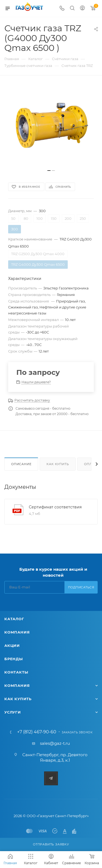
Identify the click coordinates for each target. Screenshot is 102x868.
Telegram (51, 778)
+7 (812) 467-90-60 (37, 732)
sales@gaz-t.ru (55, 743)
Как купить (58, 464)
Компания (17, 632)
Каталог (14, 619)
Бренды (14, 659)
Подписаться (81, 587)
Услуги (13, 712)
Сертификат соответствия (55, 507)
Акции (12, 645)
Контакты (16, 672)
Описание (21, 464)
